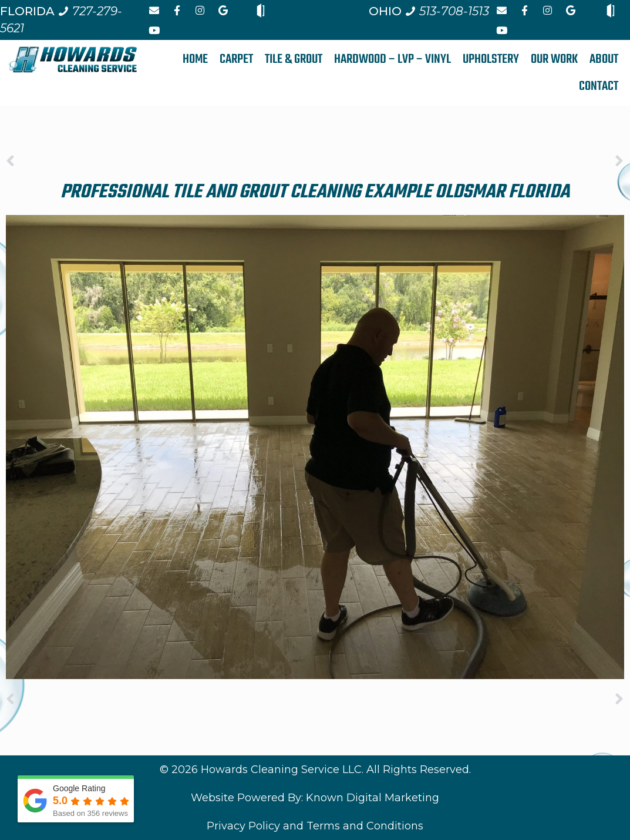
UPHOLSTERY (491, 59)
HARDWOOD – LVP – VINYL (393, 59)
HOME (195, 59)
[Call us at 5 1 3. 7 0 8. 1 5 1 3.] (447, 11)
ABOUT (604, 59)
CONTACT (599, 86)
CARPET (236, 59)
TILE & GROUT (294, 59)
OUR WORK (554, 59)
